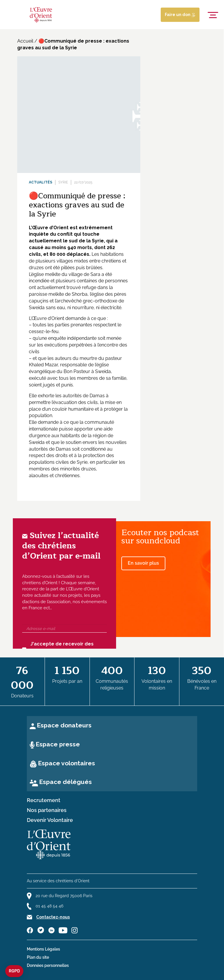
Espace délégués (65, 782)
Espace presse (58, 744)
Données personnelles (48, 965)
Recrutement (44, 800)
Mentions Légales (43, 949)
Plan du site (38, 957)
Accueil (25, 41)
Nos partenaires (47, 810)
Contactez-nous (53, 917)
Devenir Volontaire (50, 820)
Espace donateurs (64, 725)
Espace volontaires (66, 763)
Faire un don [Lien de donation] (180, 15)
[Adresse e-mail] (64, 629)
